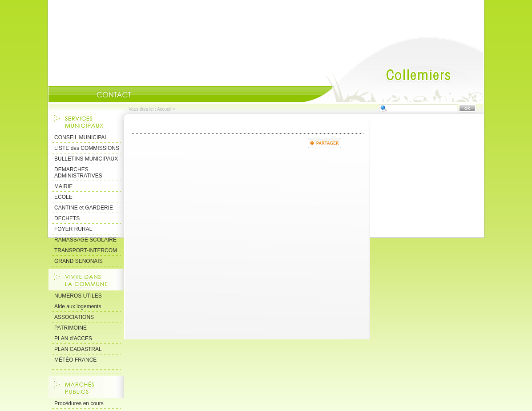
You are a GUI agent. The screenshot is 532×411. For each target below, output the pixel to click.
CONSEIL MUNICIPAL (81, 137)
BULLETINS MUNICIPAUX (86, 159)
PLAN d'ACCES (73, 338)
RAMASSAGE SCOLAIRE (85, 240)
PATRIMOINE (71, 328)
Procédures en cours (79, 403)
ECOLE (63, 197)
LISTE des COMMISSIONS (87, 148)
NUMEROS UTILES (78, 296)
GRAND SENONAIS (79, 261)
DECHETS (67, 218)
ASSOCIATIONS (74, 317)
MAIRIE (63, 186)
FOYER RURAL (73, 229)
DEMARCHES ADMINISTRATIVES (78, 173)
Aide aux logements (78, 306)
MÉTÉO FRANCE (75, 360)
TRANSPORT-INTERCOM (86, 250)
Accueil (392, 69)
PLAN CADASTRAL (78, 349)
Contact (114, 95)
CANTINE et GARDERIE (84, 208)
